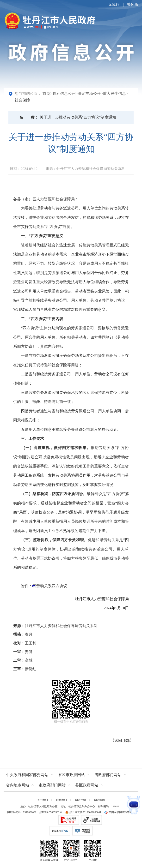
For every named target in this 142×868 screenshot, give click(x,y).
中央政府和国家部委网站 (27, 775)
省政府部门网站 (108, 775)
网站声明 (80, 800)
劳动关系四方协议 (52, 586)
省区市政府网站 (71, 775)
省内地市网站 (18, 785)
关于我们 (43, 800)
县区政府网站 (87, 785)
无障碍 (114, 4)
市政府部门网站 (52, 785)
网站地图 (99, 800)
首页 (46, 93)
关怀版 (133, 4)
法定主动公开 (89, 93)
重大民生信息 (114, 93)
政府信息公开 (64, 93)
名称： (29, 117)
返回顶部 (122, 740)
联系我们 (62, 800)
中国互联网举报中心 (118, 812)
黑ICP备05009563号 (51, 812)
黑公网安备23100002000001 (83, 812)
